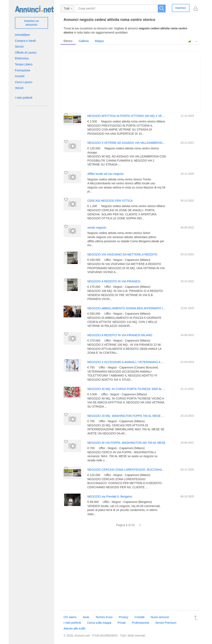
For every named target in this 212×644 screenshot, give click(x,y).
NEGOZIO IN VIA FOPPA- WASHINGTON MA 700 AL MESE (126, 443)
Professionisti (140, 623)
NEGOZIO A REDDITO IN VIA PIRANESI (114, 281)
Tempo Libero (24, 64)
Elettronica (22, 58)
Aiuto (86, 617)
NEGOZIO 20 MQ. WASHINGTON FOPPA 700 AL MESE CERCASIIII (132, 416)
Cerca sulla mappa (99, 623)
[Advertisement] (130, 571)
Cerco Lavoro (24, 82)
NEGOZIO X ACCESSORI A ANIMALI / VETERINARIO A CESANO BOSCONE (138, 362)
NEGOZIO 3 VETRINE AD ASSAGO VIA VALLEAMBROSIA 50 (128, 143)
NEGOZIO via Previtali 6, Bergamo (110, 496)
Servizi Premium (166, 623)
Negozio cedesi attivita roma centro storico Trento (119, 179)
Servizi (19, 47)
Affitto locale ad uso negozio (105, 174)
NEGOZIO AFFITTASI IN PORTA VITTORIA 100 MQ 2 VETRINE (129, 116)
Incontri (20, 76)
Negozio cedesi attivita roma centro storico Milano (133, 121)
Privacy (124, 617)
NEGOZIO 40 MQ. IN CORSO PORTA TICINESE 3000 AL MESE (129, 389)
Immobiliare (22, 35)
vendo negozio (97, 228)
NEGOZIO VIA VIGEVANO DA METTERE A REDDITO (122, 254)
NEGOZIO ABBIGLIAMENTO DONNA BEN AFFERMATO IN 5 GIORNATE (135, 308)
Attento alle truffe (75, 628)
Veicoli (19, 88)
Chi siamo (70, 617)
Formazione (23, 70)
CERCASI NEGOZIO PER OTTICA (110, 201)
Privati (122, 623)
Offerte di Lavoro (26, 53)
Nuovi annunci (160, 617)
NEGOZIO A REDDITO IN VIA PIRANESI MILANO (120, 335)
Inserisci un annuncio (32, 23)
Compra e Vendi (25, 41)
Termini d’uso (104, 617)
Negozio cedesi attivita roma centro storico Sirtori (119, 233)
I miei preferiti (24, 98)
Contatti (140, 617)
